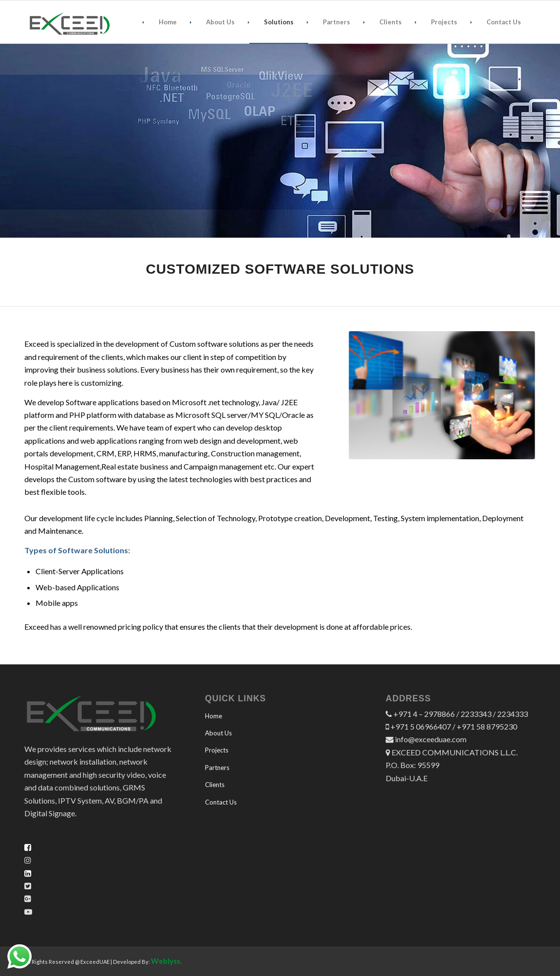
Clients (215, 785)
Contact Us (221, 802)
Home (214, 716)
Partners (217, 768)
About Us (218, 733)
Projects (217, 750)
